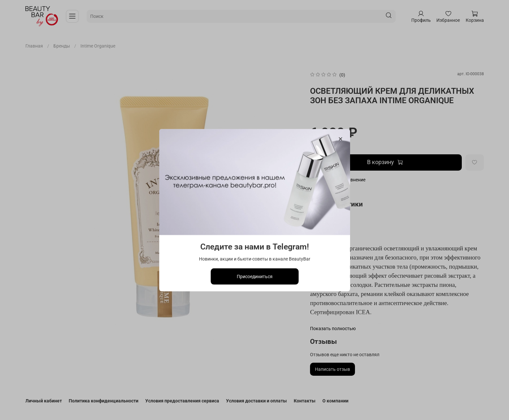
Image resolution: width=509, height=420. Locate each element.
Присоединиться (255, 276)
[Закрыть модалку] (340, 139)
